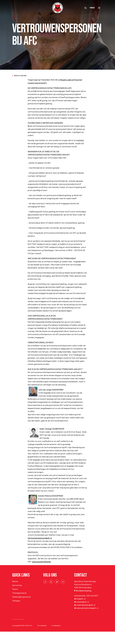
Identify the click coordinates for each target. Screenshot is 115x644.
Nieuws (15, 594)
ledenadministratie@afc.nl (86, 620)
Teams (15, 601)
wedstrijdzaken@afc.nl (85, 617)
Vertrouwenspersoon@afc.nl (40, 550)
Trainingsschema (19, 605)
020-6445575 (92, 608)
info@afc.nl (80, 611)
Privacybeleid (42, 638)
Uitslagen (16, 613)
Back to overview (19, 76)
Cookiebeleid (56, 638)
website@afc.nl (82, 614)
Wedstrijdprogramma (21, 609)
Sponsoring (17, 598)
